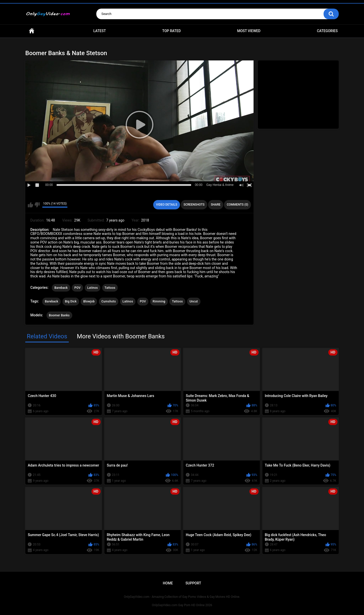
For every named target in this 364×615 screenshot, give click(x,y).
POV (77, 288)
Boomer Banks (59, 315)
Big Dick (71, 301)
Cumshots (109, 301)
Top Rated (172, 31)
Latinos (93, 288)
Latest (100, 31)
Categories (327, 31)
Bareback (61, 288)
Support (193, 583)
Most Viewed (249, 31)
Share (216, 205)
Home (32, 31)
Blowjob (89, 301)
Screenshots (194, 205)
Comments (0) (237, 205)
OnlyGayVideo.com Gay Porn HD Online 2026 (182, 605)
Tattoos (110, 288)
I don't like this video (37, 205)
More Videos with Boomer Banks (121, 336)
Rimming (159, 301)
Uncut (194, 301)
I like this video (30, 205)
